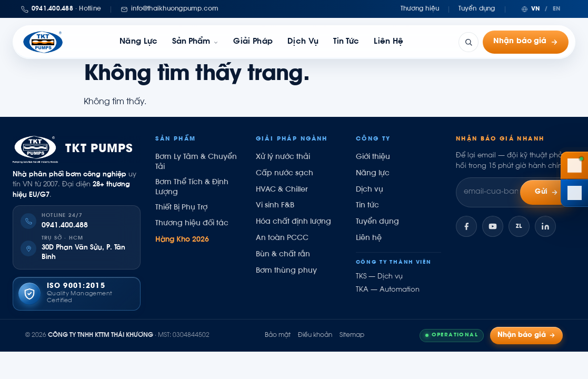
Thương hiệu (420, 9)
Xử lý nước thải (283, 157)
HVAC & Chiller (282, 190)
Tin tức (346, 42)
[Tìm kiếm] (469, 42)
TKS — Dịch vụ (379, 277)
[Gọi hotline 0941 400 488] (574, 165)
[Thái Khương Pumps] (43, 42)
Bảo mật (278, 335)
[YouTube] (493, 226)
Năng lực (138, 42)
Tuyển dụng (477, 9)
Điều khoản (315, 335)
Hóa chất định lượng (293, 222)
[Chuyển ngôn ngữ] (541, 9)
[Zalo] (519, 226)
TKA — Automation (388, 290)
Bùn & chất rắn (283, 255)
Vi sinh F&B (275, 206)
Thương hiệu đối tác (192, 224)
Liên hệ (388, 42)
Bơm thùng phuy (286, 271)
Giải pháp (253, 42)
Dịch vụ (303, 42)
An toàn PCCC (282, 238)
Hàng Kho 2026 (182, 240)
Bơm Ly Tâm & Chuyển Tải (196, 162)
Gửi (546, 192)
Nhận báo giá (526, 42)
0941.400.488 (65, 226)
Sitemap (352, 335)
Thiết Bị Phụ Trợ (181, 208)
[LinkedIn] (545, 226)
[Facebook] (466, 226)
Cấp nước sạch (285, 174)
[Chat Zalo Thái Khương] (574, 193)
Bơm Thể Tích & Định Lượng (192, 188)
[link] (195, 42)
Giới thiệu (373, 157)
